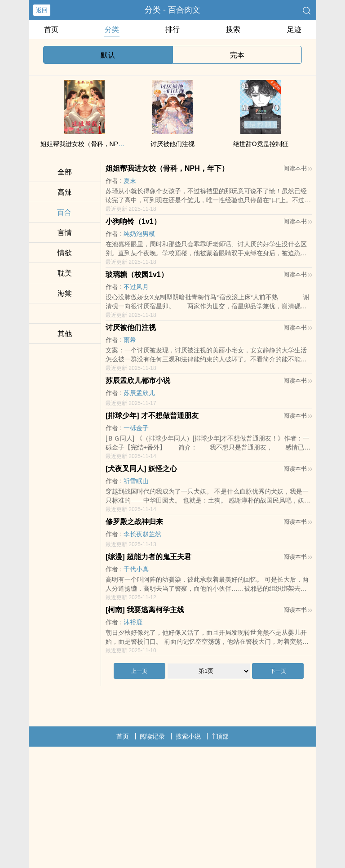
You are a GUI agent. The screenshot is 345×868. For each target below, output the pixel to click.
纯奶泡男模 (139, 234)
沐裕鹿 (133, 622)
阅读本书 (298, 168)
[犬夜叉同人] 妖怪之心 (141, 469)
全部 (65, 172)
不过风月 (136, 287)
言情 (65, 233)
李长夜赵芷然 (142, 534)
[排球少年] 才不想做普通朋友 (152, 416)
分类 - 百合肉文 (172, 10)
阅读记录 (152, 736)
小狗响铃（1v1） (133, 221)
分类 (112, 29)
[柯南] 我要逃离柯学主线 (145, 610)
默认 (108, 55)
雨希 (130, 340)
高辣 (65, 192)
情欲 (65, 253)
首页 (51, 29)
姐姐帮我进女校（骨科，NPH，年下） (94, 144)
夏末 (130, 181)
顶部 (220, 736)
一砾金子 (136, 428)
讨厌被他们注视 (172, 144)
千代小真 (136, 569)
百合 (64, 212)
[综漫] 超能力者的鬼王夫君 (148, 557)
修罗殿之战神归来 (134, 522)
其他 (65, 334)
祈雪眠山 (136, 481)
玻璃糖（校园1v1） (137, 274)
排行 (172, 29)
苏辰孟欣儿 (139, 393)
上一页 (139, 671)
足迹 (294, 29)
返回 (42, 10)
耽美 (65, 273)
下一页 (278, 671)
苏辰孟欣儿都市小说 (138, 381)
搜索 (233, 29)
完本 (237, 55)
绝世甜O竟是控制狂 (261, 144)
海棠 (65, 293)
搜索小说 (188, 736)
